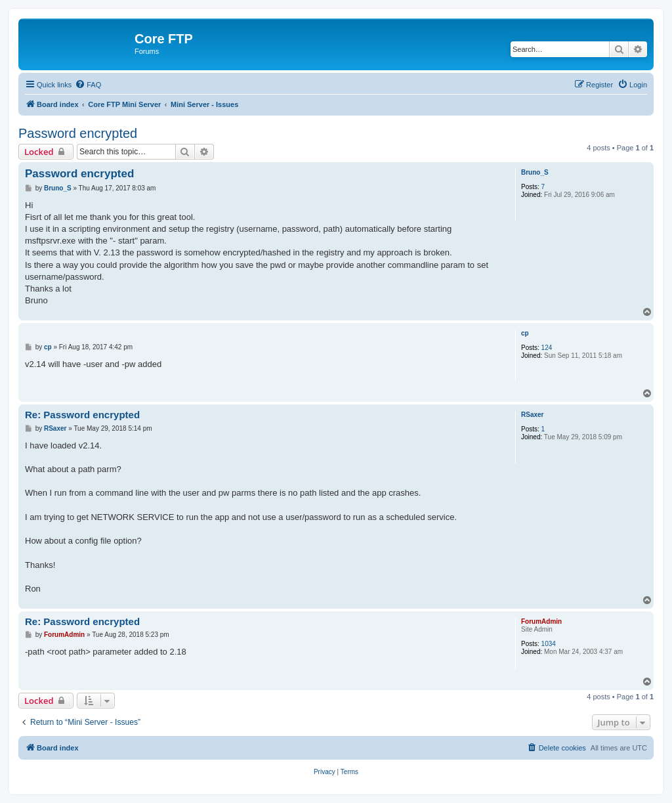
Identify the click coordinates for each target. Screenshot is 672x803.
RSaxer (532, 415)
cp (525, 333)
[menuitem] (88, 85)
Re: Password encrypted (82, 415)
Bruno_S (535, 172)
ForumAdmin (541, 621)
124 (547, 348)
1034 (549, 644)
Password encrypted (78, 133)
